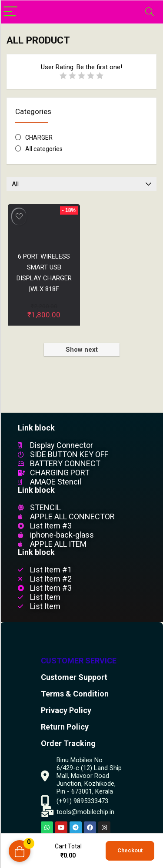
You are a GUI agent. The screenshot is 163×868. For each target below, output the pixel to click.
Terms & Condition (75, 694)
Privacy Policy (66, 710)
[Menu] (10, 12)
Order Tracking (68, 743)
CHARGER (39, 138)
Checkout (130, 850)
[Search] (150, 12)
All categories (44, 149)
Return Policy (65, 727)
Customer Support (74, 677)
